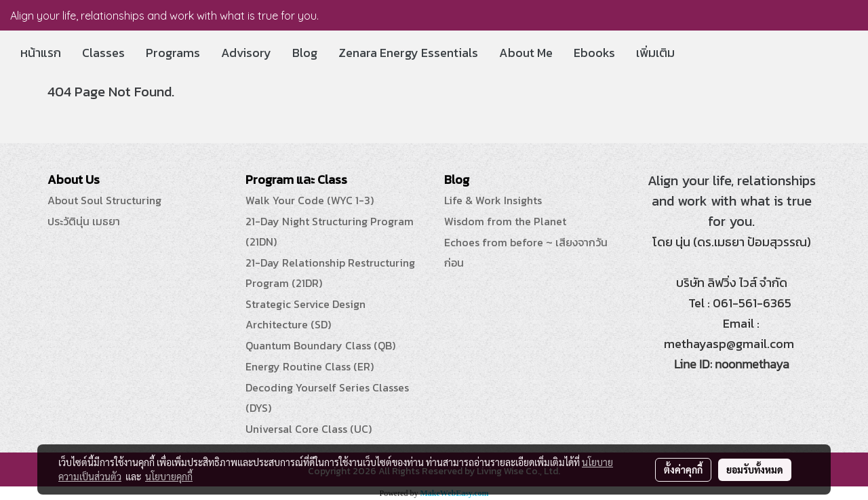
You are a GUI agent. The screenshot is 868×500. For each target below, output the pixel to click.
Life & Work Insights (493, 200)
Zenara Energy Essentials (408, 53)
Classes (103, 53)
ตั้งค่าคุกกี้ (683, 469)
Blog (305, 53)
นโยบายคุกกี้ (169, 476)
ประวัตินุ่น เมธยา (84, 221)
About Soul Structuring (104, 200)
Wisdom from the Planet (505, 221)
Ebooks (594, 53)
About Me (526, 53)
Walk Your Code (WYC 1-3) (310, 200)
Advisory (246, 53)
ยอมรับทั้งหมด (755, 469)
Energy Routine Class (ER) (310, 366)
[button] (697, 53)
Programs (173, 53)
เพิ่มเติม (655, 53)
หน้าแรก (41, 53)
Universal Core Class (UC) (309, 429)
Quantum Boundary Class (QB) (320, 345)
